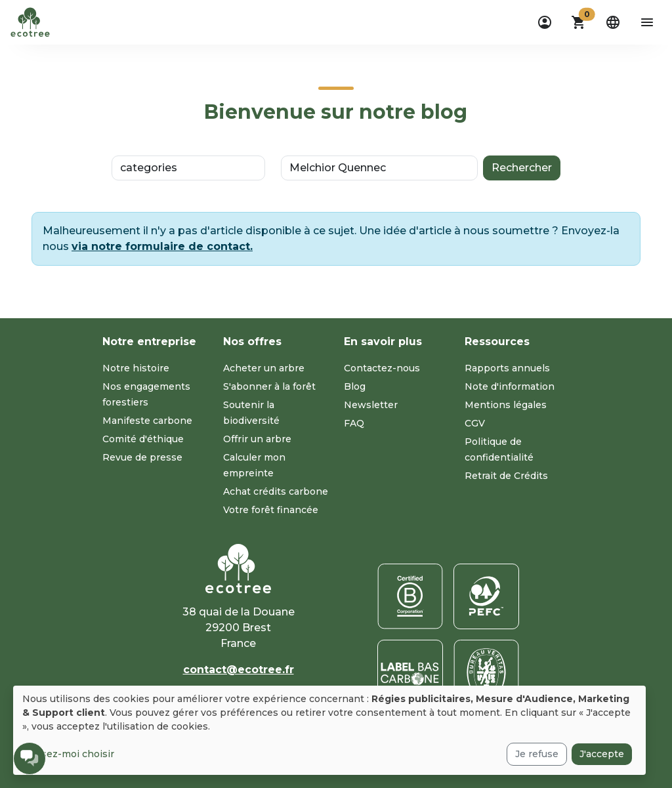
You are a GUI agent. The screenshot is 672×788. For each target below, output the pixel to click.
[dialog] (329, 730)
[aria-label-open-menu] (647, 22)
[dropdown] (545, 22)
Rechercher (522, 168)
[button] (579, 22)
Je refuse (537, 754)
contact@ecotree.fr (239, 670)
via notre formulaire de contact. (162, 246)
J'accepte (602, 754)
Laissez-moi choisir (68, 754)
